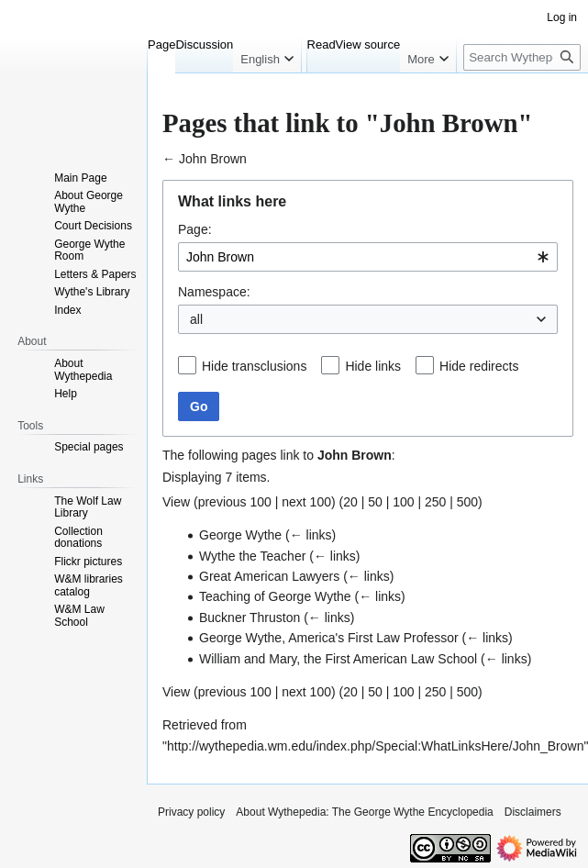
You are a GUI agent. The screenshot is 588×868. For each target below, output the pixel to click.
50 (375, 502)
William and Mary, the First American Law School (338, 659)
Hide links (373, 366)
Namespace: (214, 292)
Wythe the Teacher (252, 556)
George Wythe (240, 535)
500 (467, 502)
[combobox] (368, 257)
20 (350, 502)
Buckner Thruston (250, 618)
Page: (195, 229)
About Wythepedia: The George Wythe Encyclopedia (364, 812)
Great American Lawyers (269, 576)
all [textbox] (196, 319)
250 (435, 502)
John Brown (213, 159)
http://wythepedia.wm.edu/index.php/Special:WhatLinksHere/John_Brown (375, 746)
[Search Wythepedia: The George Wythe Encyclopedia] (522, 57)
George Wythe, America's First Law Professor (329, 638)
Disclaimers (533, 812)
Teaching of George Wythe (275, 596)
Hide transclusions (254, 366)
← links (311, 535)
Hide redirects (479, 366)
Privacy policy (191, 812)
